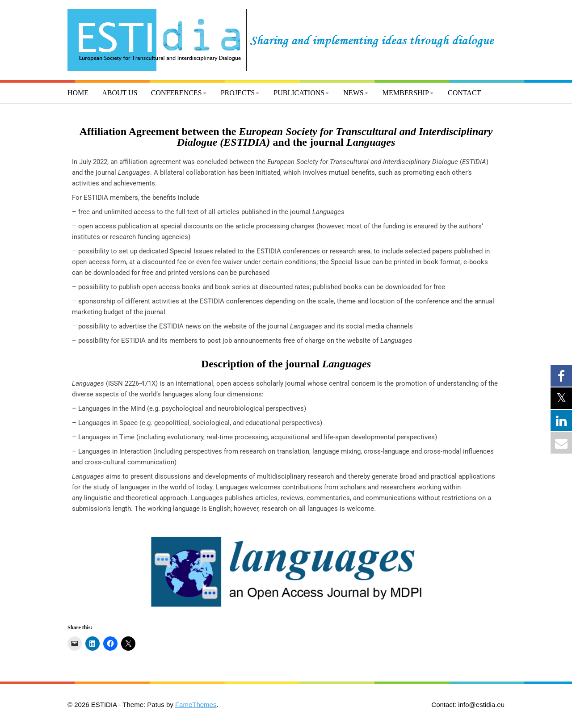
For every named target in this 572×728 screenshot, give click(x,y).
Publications (299, 93)
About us (120, 93)
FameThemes (196, 705)
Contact (464, 93)
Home (78, 93)
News (353, 93)
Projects (238, 93)
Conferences (177, 93)
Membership (406, 93)
